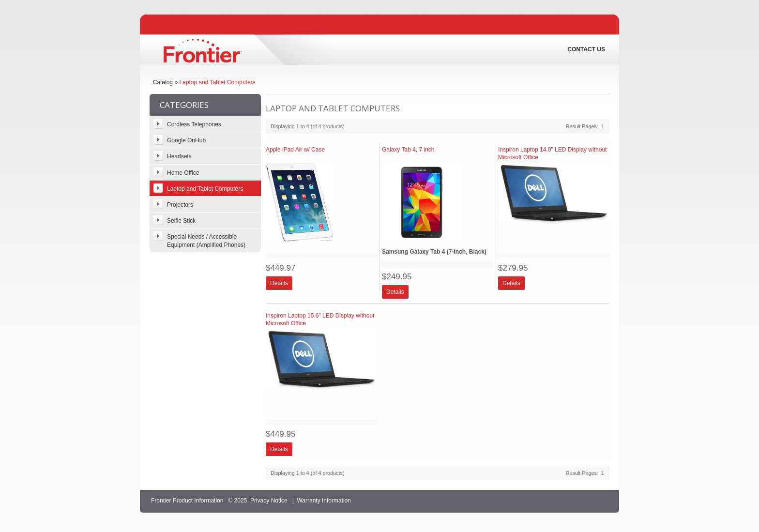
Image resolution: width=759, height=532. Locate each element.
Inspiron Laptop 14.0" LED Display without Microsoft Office (552, 153)
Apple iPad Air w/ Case (295, 150)
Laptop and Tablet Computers (217, 82)
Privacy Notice (269, 501)
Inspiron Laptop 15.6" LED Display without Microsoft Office (320, 319)
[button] (279, 283)
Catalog (163, 82)
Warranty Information (324, 501)
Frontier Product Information (187, 501)
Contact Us (586, 49)
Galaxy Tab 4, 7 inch (408, 150)
